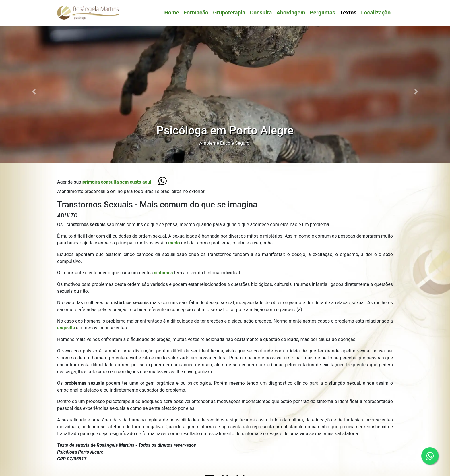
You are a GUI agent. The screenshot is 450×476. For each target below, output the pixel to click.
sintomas (164, 273)
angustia (67, 328)
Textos (348, 12)
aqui (117, 182)
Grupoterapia (229, 12)
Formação (196, 12)
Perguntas (323, 12)
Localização (376, 12)
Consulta (261, 12)
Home (172, 12)
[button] (34, 91)
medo (175, 243)
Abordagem (291, 12)
